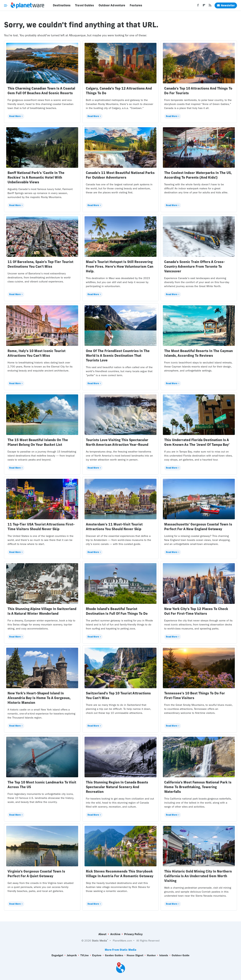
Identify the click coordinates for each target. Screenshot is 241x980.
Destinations (62, 5)
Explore (97, 955)
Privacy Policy (133, 934)
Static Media (99, 941)
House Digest (135, 955)
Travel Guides (84, 5)
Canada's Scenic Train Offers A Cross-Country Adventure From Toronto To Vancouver (195, 266)
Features (136, 5)
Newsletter (226, 5)
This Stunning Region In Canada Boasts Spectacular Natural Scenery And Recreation (117, 787)
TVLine (85, 955)
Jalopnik (72, 955)
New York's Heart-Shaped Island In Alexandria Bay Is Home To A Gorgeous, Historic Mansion (39, 698)
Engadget (57, 955)
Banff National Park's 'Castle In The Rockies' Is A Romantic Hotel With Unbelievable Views (36, 177)
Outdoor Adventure (112, 5)
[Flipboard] (204, 6)
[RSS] (210, 6)
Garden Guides (114, 955)
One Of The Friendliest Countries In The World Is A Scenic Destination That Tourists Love (118, 355)
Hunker (151, 955)
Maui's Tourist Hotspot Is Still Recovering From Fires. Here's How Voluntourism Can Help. (120, 266)
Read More (15, 116)
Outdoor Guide (181, 955)
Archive (115, 934)
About (102, 934)
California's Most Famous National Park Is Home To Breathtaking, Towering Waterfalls (198, 787)
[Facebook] (198, 6)
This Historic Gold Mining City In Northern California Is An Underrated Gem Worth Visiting (198, 876)
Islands (164, 955)
